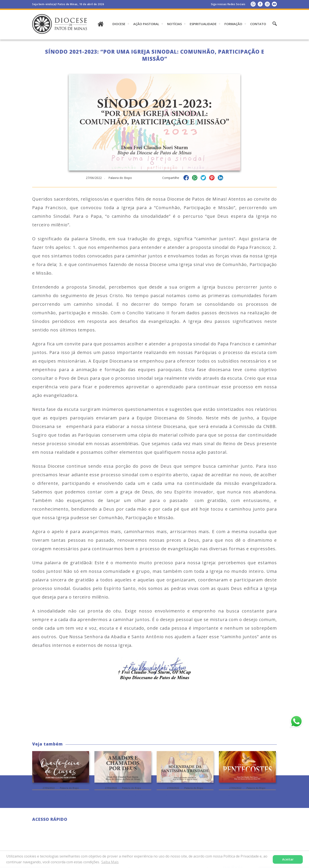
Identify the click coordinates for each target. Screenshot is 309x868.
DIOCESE (119, 24)
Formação (233, 24)
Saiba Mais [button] (110, 862)
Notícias (174, 24)
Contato (258, 24)
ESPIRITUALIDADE (203, 24)
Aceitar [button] (288, 859)
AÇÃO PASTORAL (146, 24)
